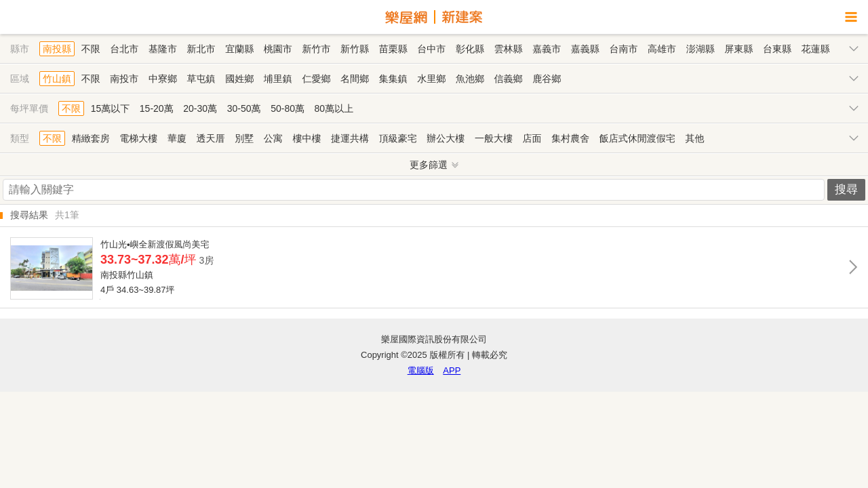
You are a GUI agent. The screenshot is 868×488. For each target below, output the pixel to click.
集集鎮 (393, 79)
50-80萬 (288, 108)
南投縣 (57, 49)
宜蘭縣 (239, 49)
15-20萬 (157, 108)
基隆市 (163, 49)
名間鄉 (355, 79)
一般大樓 (494, 138)
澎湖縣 (701, 49)
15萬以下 (111, 108)
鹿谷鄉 (547, 79)
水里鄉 (431, 79)
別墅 (244, 138)
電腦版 (421, 370)
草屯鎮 (201, 79)
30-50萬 (244, 108)
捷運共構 (350, 138)
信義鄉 (509, 79)
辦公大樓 (446, 138)
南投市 (124, 79)
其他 (694, 138)
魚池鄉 (470, 79)
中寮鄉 (163, 79)
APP (452, 370)
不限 (91, 49)
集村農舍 (570, 138)
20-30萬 (200, 108)
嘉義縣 (585, 49)
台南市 (623, 49)
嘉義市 (547, 49)
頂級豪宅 (398, 138)
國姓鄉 (239, 79)
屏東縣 (738, 49)
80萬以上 (334, 108)
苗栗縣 (393, 49)
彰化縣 (470, 49)
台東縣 (777, 49)
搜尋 (846, 189)
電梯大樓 (138, 138)
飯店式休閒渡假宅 (637, 138)
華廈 (177, 138)
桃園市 (278, 49)
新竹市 (316, 49)
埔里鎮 (278, 79)
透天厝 (211, 138)
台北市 (124, 49)
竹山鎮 (57, 79)
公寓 (273, 138)
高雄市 (662, 49)
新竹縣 (355, 49)
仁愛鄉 (316, 79)
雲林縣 (509, 49)
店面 (532, 138)
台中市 (431, 49)
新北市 (201, 49)
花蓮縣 (816, 49)
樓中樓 (307, 138)
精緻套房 (91, 138)
